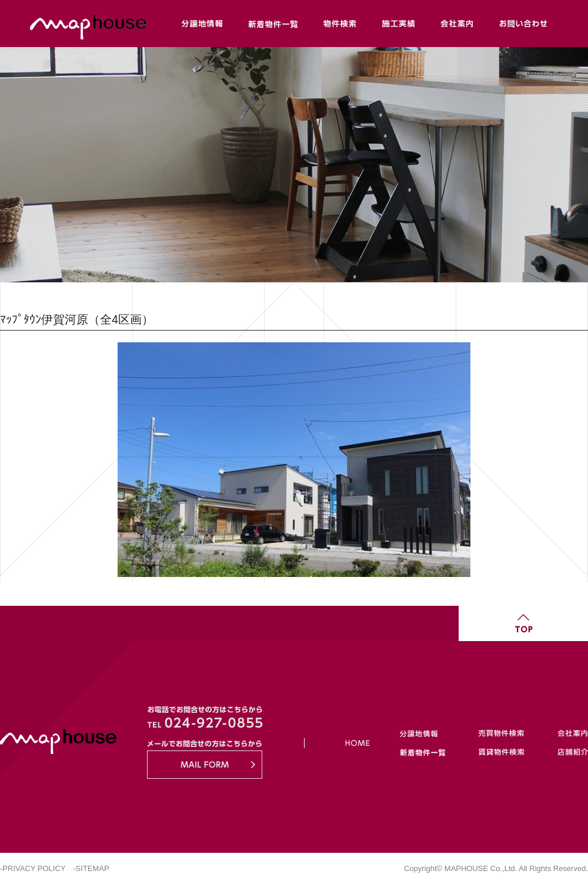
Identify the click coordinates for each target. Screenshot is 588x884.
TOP (523, 623)
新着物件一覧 (272, 24)
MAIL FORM (205, 765)
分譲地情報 (202, 24)
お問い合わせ (523, 24)
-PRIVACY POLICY (33, 868)
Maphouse (147, 24)
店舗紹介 (564, 750)
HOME (344, 743)
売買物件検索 (501, 736)
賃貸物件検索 (501, 750)
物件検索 (340, 24)
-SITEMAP (91, 868)
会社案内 (457, 24)
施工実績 (399, 24)
